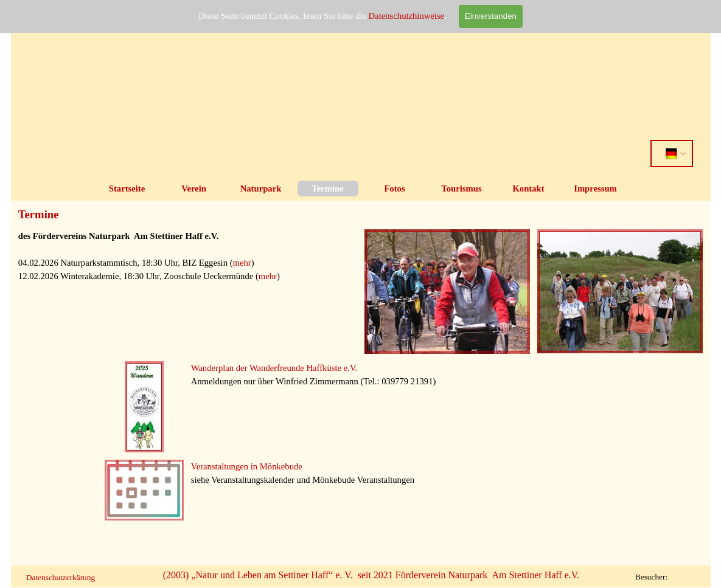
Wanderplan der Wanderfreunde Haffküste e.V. (274, 368)
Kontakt (528, 189)
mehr (242, 263)
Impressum (595, 189)
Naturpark (261, 189)
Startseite (127, 189)
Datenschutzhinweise (407, 16)
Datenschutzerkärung (61, 577)
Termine (327, 189)
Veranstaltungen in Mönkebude (247, 466)
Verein (194, 189)
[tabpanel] (188, 269)
